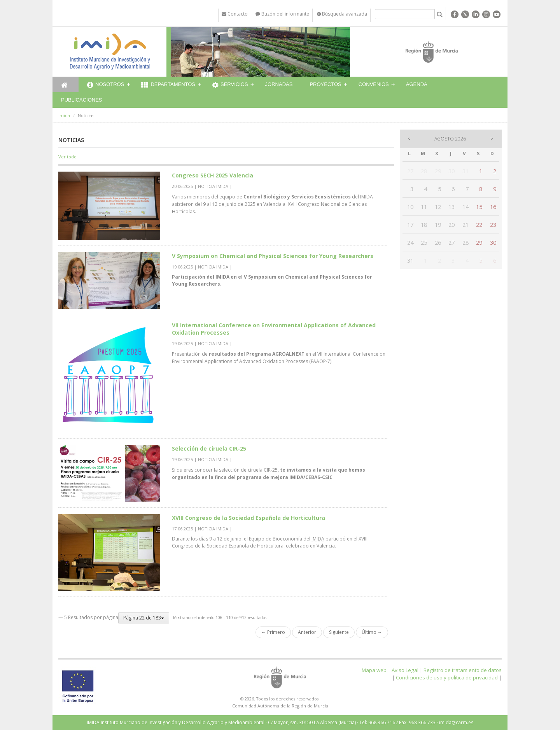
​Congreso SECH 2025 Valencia (213, 175)
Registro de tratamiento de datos (463, 670)
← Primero (273, 632)
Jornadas (279, 84)
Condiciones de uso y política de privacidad (447, 677)
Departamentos (168, 85)
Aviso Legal (405, 670)
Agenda (417, 84)
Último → (372, 632)
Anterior (307, 632)
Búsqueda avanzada (342, 14)
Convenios (374, 84)
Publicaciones (81, 100)
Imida (64, 115)
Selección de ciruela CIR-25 (209, 448)
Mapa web (374, 670)
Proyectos (325, 84)
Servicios (230, 85)
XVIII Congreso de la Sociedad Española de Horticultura (248, 518)
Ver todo (67, 157)
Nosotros (106, 85)
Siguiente (339, 632)
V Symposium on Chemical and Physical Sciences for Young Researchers (273, 256)
